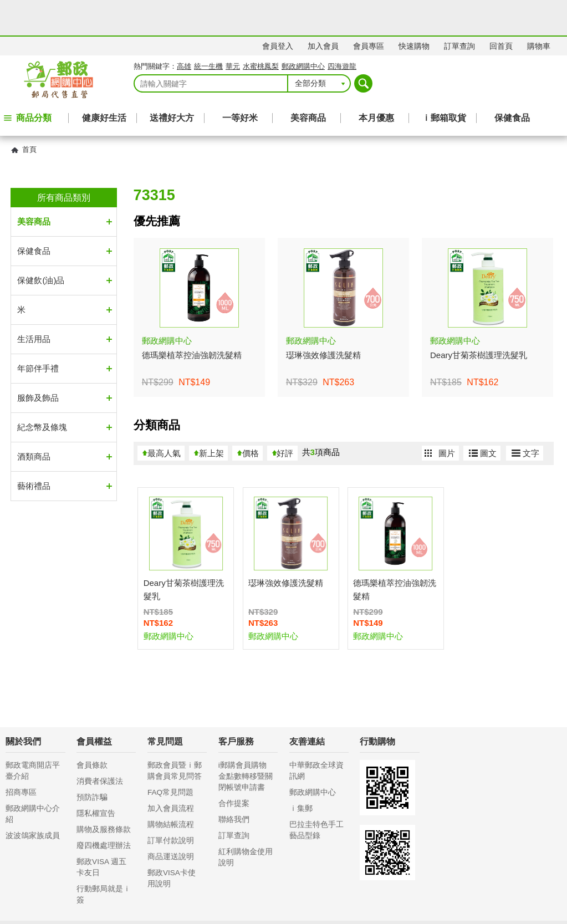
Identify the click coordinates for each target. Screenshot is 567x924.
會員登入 (278, 11)
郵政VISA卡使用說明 (172, 843)
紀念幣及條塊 (42, 392)
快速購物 (414, 11)
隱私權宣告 (96, 778)
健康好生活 (104, 82)
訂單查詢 (459, 11)
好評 (285, 418)
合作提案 (234, 768)
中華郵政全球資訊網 (316, 735)
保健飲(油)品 (41, 245)
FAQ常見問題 (170, 757)
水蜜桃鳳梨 (261, 31)
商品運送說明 (171, 821)
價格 (251, 418)
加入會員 (323, 11)
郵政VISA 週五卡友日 (101, 832)
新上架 (211, 418)
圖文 (488, 418)
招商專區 (21, 757)
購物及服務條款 (104, 794)
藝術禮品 (34, 450)
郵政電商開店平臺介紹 (33, 735)
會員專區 (369, 11)
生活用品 (34, 303)
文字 (531, 418)
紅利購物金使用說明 (246, 822)
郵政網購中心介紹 (33, 778)
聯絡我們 (234, 784)
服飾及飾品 (38, 362)
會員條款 (92, 730)
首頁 (29, 114)
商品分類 (34, 82)
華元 (233, 31)
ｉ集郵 (301, 773)
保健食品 (512, 82)
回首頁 (501, 11)
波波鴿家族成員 (33, 800)
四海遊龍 (342, 31)
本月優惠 (376, 82)
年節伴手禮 (38, 333)
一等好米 (240, 82)
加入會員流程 (171, 773)
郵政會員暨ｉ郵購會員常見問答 (175, 735)
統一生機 (208, 31)
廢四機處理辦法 (104, 810)
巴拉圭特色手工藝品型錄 (316, 795)
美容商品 (308, 82)
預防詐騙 (92, 762)
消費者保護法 (100, 746)
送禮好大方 (172, 82)
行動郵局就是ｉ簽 (104, 859)
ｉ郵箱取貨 (444, 82)
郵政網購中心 (303, 31)
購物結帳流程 (171, 789)
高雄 (184, 31)
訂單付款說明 (171, 805)
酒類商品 (34, 421)
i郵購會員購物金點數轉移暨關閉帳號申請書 (246, 741)
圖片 (447, 418)
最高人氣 (164, 418)
